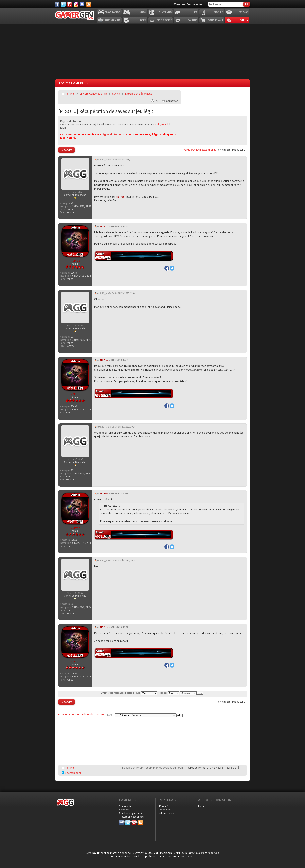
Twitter (128, 822)
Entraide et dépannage (139, 94)
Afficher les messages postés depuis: (129, 693)
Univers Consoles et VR (93, 94)
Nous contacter (127, 806)
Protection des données (132, 817)
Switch (116, 94)
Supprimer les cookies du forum (165, 768)
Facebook (121, 822)
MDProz (120, 197)
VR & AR (244, 12)
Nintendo (165, 12)
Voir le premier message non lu (200, 150)
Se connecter (195, 4)
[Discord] (82, 4)
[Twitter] (63, 4)
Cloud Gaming (111, 20)
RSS (140, 822)
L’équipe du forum (133, 768)
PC (196, 12)
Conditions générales (130, 813)
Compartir (164, 810)
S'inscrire (179, 4)
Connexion (172, 101)
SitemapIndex (72, 773)
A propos (124, 810)
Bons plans (215, 20)
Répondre (66, 150)
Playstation (113, 12)
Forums (70, 94)
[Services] (89, 4)
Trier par (169, 693)
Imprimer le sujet (166, 94)
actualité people (167, 813)
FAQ (157, 101)
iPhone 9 (163, 806)
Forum (244, 20)
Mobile (218, 12)
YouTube (134, 822)
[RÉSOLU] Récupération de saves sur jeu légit (106, 111)
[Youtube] (70, 4)
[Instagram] (76, 4)
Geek (143, 20)
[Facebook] (57, 4)
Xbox (143, 12)
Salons (193, 20)
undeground (161, 124)
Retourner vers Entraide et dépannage (81, 714)
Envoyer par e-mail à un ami (175, 94)
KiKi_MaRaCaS (108, 160)
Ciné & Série (164, 20)
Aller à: (109, 715)
